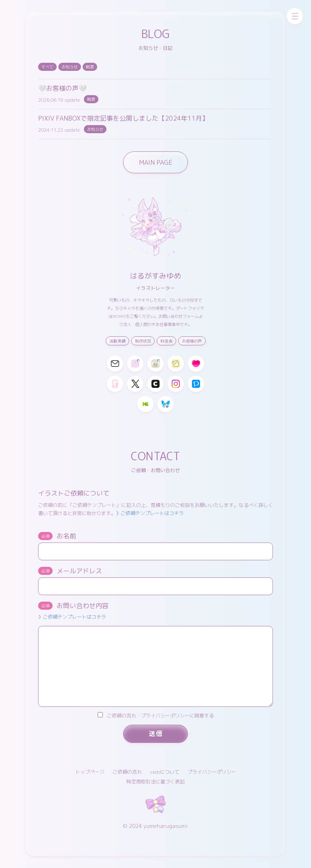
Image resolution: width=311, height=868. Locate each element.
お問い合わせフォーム (179, 316)
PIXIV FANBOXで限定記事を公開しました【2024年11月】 (123, 118)
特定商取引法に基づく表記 (155, 782)
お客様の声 (192, 341)
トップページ (90, 772)
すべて (47, 67)
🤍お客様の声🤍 (62, 88)
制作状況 (143, 341)
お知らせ (70, 67)
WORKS (119, 316)
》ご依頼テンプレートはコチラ (150, 513)
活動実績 (117, 341)
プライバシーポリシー (212, 772)
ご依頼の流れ (127, 772)
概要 (90, 67)
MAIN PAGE (156, 162)
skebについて (165, 772)
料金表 (166, 341)
